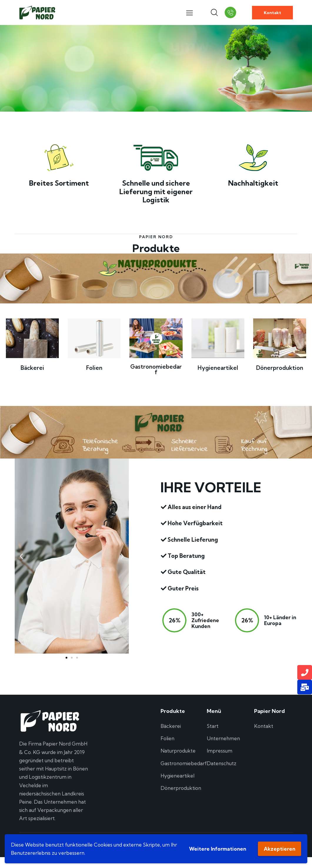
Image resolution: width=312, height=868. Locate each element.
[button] (21, 556)
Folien (94, 368)
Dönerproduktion (280, 368)
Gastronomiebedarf (156, 370)
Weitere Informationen (218, 849)
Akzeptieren (280, 849)
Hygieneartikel (218, 368)
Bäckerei (32, 368)
